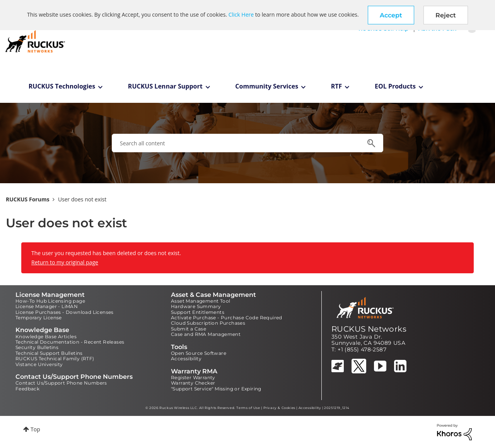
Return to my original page (65, 262)
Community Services (267, 86)
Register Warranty (193, 377)
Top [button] (35, 429)
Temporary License (39, 318)
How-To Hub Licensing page (50, 301)
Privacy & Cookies (279, 408)
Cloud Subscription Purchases (208, 323)
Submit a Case (189, 329)
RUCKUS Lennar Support (165, 86)
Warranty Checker (193, 383)
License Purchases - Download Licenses (65, 312)
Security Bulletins (37, 347)
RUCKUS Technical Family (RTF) (55, 359)
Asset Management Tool (201, 301)
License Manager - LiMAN (47, 306)
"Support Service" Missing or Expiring (216, 389)
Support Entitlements (198, 312)
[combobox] (247, 143)
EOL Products (395, 86)
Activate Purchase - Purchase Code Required (227, 318)
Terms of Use (248, 408)
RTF (337, 86)
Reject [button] (446, 15)
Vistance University (39, 364)
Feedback (27, 389)
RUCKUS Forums (28, 199)
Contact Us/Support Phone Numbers (61, 383)
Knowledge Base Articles (46, 336)
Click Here (241, 14)
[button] (391, 15)
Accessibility (186, 359)
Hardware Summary (196, 306)
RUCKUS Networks (369, 329)
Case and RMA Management (206, 334)
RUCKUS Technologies (62, 86)
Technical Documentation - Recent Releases (70, 342)
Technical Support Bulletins (49, 353)
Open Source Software (199, 353)
